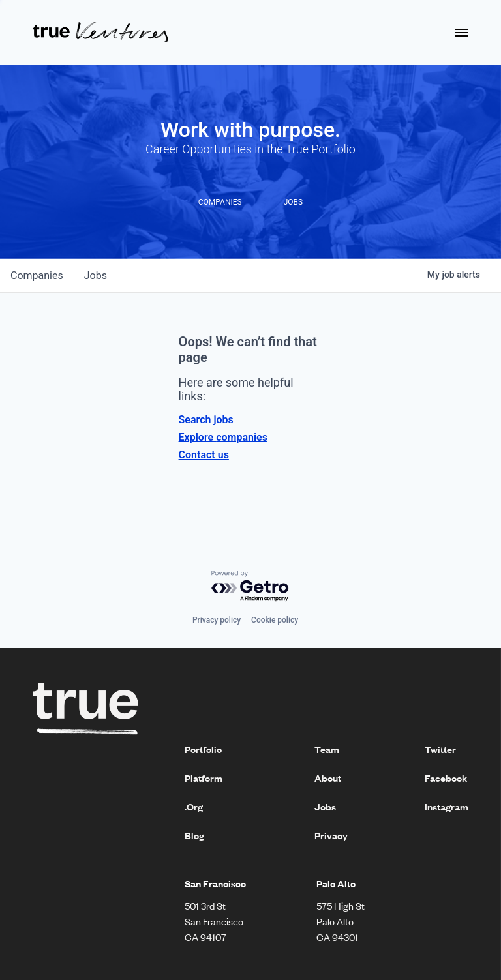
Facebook (446, 778)
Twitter (440, 749)
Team (327, 749)
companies (37, 275)
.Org (194, 807)
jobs (96, 275)
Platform (204, 778)
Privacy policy (217, 620)
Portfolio (203, 749)
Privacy (331, 835)
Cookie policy (275, 620)
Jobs (325, 807)
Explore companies (223, 437)
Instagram (447, 807)
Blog (194, 835)
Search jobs (206, 420)
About (328, 778)
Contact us (204, 455)
